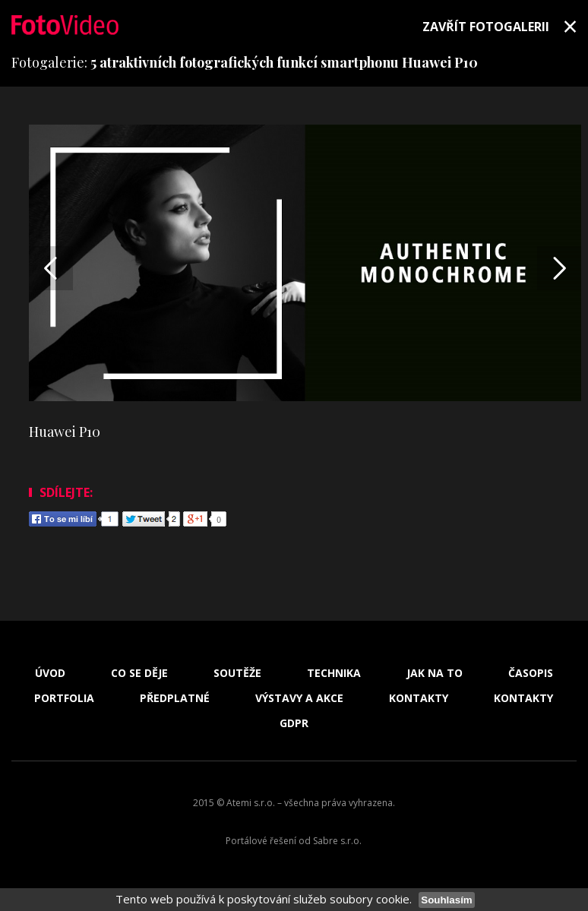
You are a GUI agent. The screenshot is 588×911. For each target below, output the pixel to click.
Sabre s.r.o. (337, 841)
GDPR (294, 723)
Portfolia (64, 698)
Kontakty (419, 698)
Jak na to (435, 673)
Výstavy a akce (299, 698)
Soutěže (237, 673)
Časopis (531, 673)
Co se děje (139, 673)
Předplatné (175, 698)
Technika (334, 673)
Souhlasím (446, 900)
